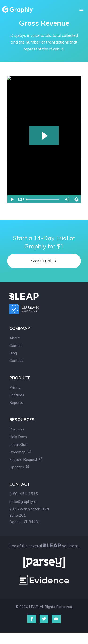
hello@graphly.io (23, 501)
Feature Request (26, 459)
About (15, 338)
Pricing (15, 387)
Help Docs (18, 437)
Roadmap (20, 452)
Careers (16, 345)
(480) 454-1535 (24, 494)
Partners (17, 429)
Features (17, 395)
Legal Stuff (19, 444)
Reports (16, 402)
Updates (19, 467)
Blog (13, 353)
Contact (16, 360)
